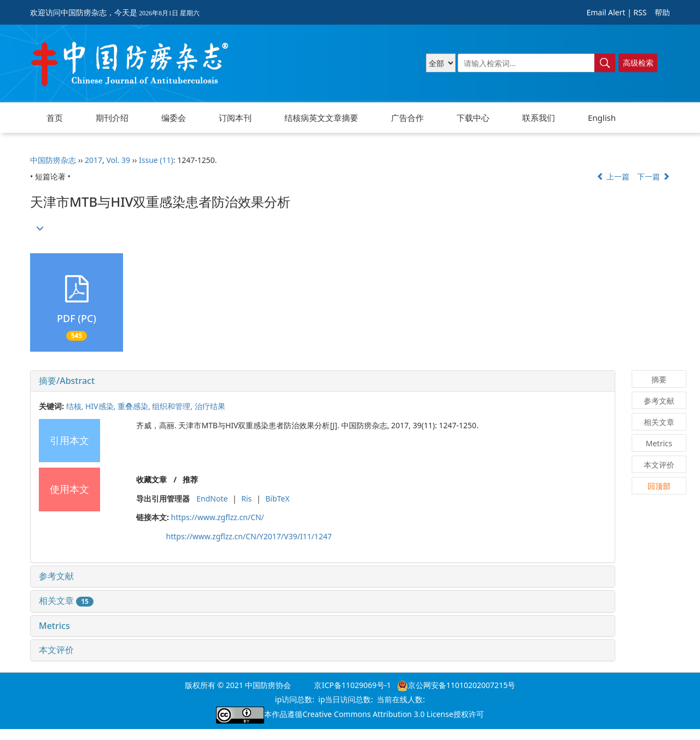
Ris (246, 499)
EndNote (212, 499)
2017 (94, 160)
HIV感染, (101, 406)
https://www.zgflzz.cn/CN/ (218, 517)
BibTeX (277, 499)
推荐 (190, 479)
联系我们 (539, 118)
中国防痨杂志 (53, 160)
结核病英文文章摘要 (321, 118)
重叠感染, (135, 406)
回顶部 (659, 486)
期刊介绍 (112, 118)
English (602, 118)
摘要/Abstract (67, 381)
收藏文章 (151, 479)
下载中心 (473, 118)
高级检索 (638, 63)
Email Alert (606, 12)
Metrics (54, 626)
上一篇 (613, 176)
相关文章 (66, 601)
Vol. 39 (118, 160)
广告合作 (407, 118)
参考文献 (56, 576)
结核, (76, 406)
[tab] (323, 381)
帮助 (662, 12)
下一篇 (654, 176)
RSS (640, 12)
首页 (55, 118)
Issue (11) (156, 160)
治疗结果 (210, 406)
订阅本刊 (235, 118)
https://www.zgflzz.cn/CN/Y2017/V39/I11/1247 (249, 536)
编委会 (174, 118)
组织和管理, (173, 406)
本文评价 (56, 650)
